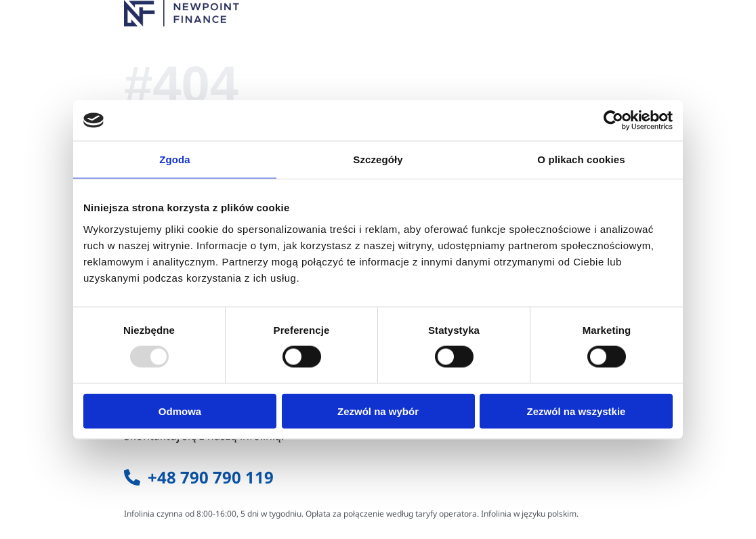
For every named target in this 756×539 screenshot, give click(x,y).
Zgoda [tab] (175, 159)
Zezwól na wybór (378, 411)
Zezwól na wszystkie (576, 411)
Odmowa (180, 411)
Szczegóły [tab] (378, 159)
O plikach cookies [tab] (581, 159)
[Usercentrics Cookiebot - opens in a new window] (613, 121)
